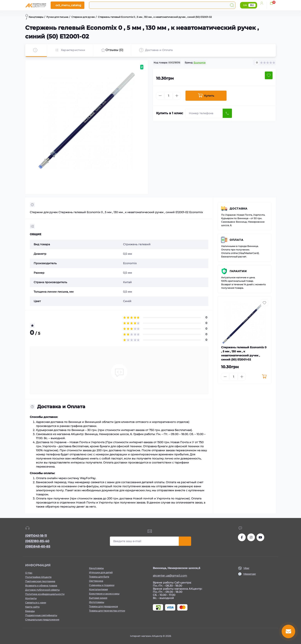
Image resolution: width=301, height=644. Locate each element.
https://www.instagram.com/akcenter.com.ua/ (251, 537)
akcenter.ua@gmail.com (170, 576)
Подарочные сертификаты (41, 615)
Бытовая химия (98, 598)
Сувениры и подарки (102, 585)
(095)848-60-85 (38, 546)
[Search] (232, 5)
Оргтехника (96, 581)
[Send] (227, 113)
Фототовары (97, 602)
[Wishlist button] (269, 75)
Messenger (250, 574)
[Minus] (160, 96)
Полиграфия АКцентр (38, 577)
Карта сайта (32, 607)
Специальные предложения (42, 620)
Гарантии (238, 271)
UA (245, 5)
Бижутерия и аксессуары (104, 594)
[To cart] (264, 377)
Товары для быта (99, 577)
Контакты (31, 598)
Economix (200, 63)
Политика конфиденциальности (45, 594)
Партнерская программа (40, 581)
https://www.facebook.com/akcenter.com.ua (242, 537)
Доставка (239, 209)
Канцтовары (96, 568)
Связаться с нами (36, 603)
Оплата (236, 240)
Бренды (30, 611)
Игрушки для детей (101, 572)
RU (252, 5)
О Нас (29, 573)
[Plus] (177, 96)
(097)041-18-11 (36, 536)
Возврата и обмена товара (41, 586)
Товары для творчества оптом (107, 611)
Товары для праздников (103, 606)
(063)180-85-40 (37, 541)
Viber (246, 568)
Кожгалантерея (98, 589)
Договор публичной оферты (42, 590)
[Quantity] (168, 96)
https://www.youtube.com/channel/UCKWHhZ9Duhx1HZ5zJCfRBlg (260, 537)
